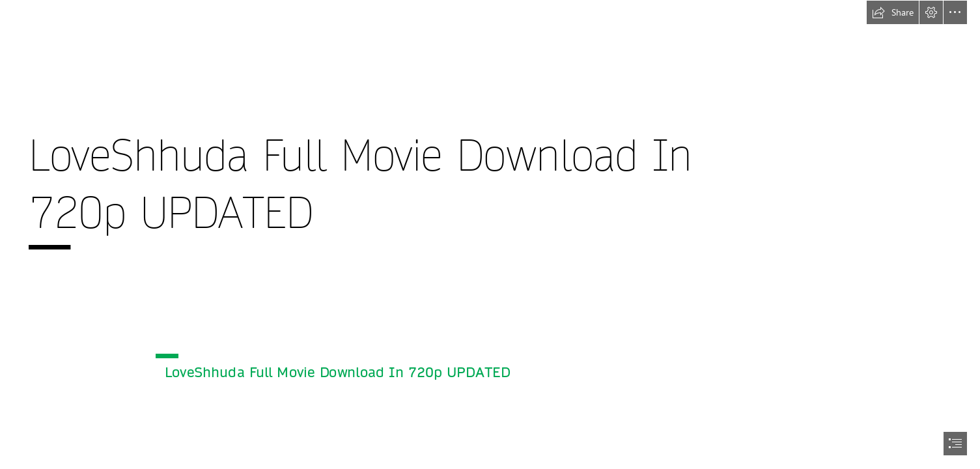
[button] (893, 12)
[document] (490, 234)
